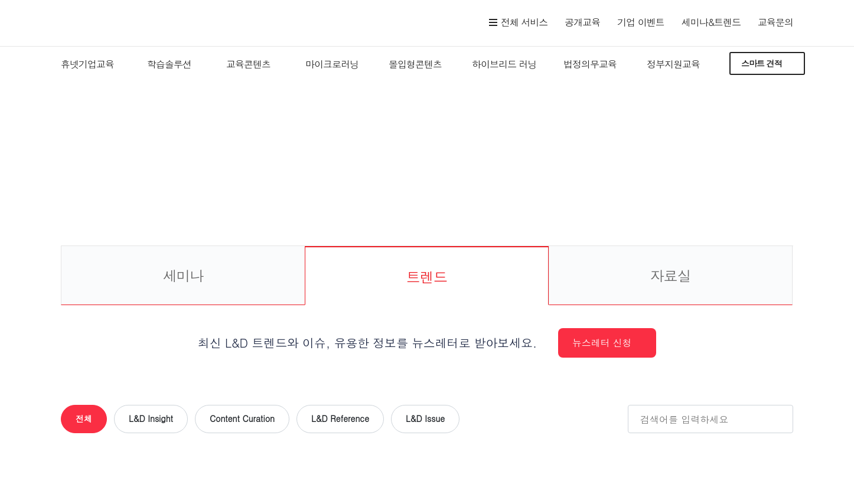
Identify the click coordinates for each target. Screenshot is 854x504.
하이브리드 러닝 (504, 64)
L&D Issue (425, 418)
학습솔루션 (169, 64)
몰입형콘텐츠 (415, 64)
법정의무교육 (590, 64)
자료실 (671, 276)
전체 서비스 (524, 22)
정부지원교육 (673, 64)
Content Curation (242, 418)
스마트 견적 (762, 63)
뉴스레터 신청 (602, 343)
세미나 (183, 276)
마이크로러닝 (332, 64)
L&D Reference (340, 418)
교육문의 (775, 22)
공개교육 (582, 22)
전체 (84, 418)
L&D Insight (151, 418)
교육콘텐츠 (248, 64)
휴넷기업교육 (87, 64)
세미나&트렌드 (711, 22)
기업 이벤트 (640, 22)
